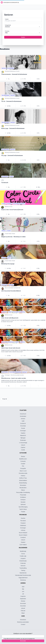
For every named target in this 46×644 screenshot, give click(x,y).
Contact (23, 624)
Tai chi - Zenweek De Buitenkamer (11, 101)
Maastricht (23, 435)
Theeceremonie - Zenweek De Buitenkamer (14, 74)
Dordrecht (23, 423)
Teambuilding (23, 568)
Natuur (23, 490)
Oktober (23, 601)
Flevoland (23, 521)
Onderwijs (23, 563)
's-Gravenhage (23, 443)
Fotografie (23, 468)
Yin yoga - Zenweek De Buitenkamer (12, 155)
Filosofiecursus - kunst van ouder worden (14, 378)
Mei (23, 589)
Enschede (23, 426)
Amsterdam (23, 416)
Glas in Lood (23, 471)
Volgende (5, 399)
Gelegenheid (8, 25)
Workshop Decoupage (8, 264)
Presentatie (23, 495)
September (23, 599)
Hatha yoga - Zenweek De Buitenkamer (13, 128)
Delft (23, 421)
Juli (23, 594)
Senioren (23, 566)
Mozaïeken (23, 485)
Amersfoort (23, 414)
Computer (23, 461)
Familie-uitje (23, 556)
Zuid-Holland (23, 545)
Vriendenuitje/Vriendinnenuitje (23, 575)
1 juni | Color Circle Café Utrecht (11, 348)
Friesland (23, 523)
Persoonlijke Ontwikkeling (23, 492)
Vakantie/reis (23, 573)
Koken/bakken (23, 480)
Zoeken (7, 19)
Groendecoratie (23, 473)
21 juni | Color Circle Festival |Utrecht (12, 210)
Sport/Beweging (23, 507)
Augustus (23, 596)
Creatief (23, 464)
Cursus (23, 554)
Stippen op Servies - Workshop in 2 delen (13, 237)
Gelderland (23, 525)
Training (23, 570)
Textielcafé (5, 183)
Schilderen (23, 497)
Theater (23, 512)
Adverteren (23, 620)
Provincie (7, 31)
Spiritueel (23, 504)
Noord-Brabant (23, 533)
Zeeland (23, 542)
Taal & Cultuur (23, 509)
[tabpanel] (23, 26)
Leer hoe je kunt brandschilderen (11, 291)
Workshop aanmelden (23, 622)
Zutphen (23, 447)
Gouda (23, 428)
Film (23, 466)
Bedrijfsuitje (23, 551)
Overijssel (23, 537)
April (23, 587)
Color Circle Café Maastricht (10, 318)
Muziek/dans (23, 488)
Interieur (23, 476)
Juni (23, 591)
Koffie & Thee (23, 478)
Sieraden (23, 502)
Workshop (23, 580)
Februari (23, 611)
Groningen (23, 431)
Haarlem (23, 433)
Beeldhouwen (23, 459)
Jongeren (23, 558)
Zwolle (23, 450)
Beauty (23, 456)
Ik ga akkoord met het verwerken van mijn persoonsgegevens (19, 639)
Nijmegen (23, 438)
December (23, 606)
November (23, 603)
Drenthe (23, 518)
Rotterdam (23, 440)
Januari (23, 608)
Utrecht (23, 445)
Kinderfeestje (23, 561)
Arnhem (23, 419)
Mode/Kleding (23, 483)
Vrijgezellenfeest (23, 578)
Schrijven (23, 500)
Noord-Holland (23, 535)
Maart (23, 613)
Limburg (23, 530)
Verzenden (23, 641)
